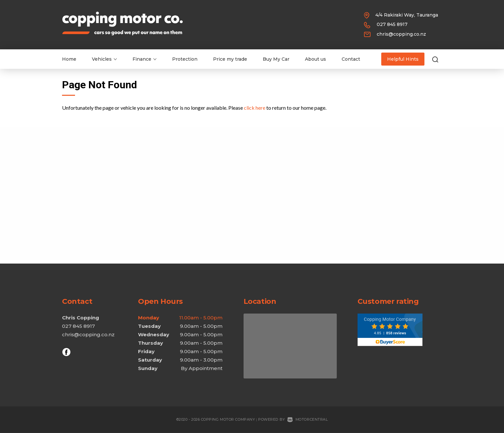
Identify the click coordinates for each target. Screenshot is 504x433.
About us (315, 59)
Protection (185, 59)
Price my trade (230, 59)
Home (69, 59)
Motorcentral (308, 419)
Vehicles (104, 59)
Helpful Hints (403, 59)
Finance (145, 59)
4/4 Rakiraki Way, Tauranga (407, 15)
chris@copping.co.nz (401, 34)
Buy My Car (276, 59)
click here (255, 108)
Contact (351, 59)
